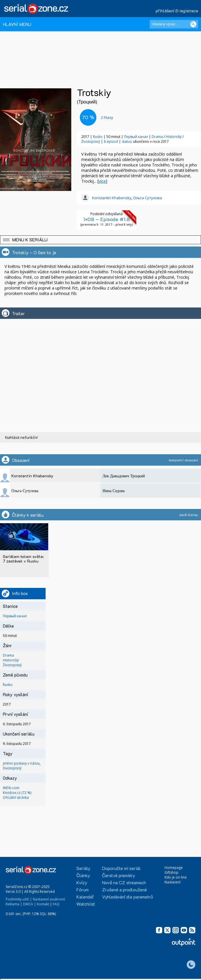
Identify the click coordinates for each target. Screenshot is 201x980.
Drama (157, 137)
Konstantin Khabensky (112, 198)
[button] (101, 240)
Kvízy (82, 882)
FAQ (56, 904)
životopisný (12, 768)
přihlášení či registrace (177, 11)
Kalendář (85, 897)
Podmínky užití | (19, 899)
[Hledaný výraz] (174, 24)
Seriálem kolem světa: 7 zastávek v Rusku (23, 559)
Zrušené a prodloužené (124, 890)
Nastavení (172, 882)
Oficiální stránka (16, 797)
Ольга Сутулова (148, 198)
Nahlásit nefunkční (21, 437)
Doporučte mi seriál (121, 868)
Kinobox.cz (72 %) (17, 793)
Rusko (98, 137)
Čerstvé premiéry (119, 875)
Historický (174, 137)
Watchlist (86, 904)
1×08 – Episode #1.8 (106, 219)
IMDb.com (11, 788)
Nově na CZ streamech (124, 882)
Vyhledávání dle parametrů (128, 897)
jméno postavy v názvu (21, 763)
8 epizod (111, 141)
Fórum (83, 890)
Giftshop (171, 872)
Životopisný (91, 141)
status (127, 141)
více (102, 181)
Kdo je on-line (176, 877)
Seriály (83, 868)
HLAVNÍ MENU (17, 24)
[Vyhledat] (193, 24)
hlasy (107, 117)
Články (83, 875)
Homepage (174, 868)
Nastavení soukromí (49, 899)
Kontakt (43, 904)
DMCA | (30, 904)
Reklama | (14, 904)
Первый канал (136, 137)
